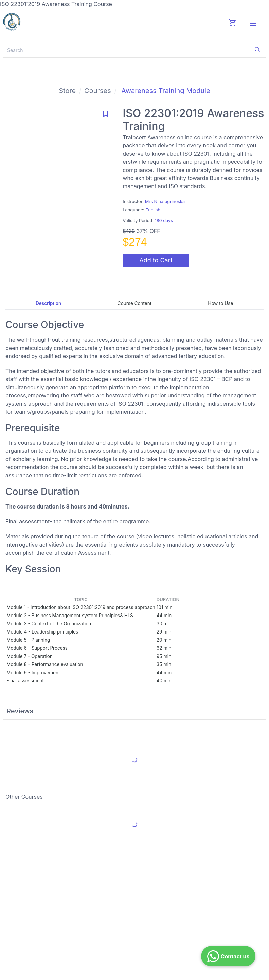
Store (67, 91)
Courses (98, 91)
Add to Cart (156, 260)
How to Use (220, 303)
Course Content (134, 303)
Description (48, 303)
